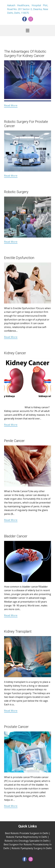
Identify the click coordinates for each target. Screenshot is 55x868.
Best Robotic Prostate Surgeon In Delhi (27, 833)
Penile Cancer (14, 441)
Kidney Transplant (18, 631)
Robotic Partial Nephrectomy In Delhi (27, 837)
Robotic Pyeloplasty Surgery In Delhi (32, 848)
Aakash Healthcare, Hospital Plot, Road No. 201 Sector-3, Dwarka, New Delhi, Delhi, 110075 (28, 9)
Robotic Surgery (16, 192)
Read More (11, 105)
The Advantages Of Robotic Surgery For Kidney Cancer (25, 54)
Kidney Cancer (15, 353)
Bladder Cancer (16, 536)
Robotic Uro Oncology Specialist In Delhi (27, 841)
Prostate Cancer (16, 727)
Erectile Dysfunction (19, 258)
